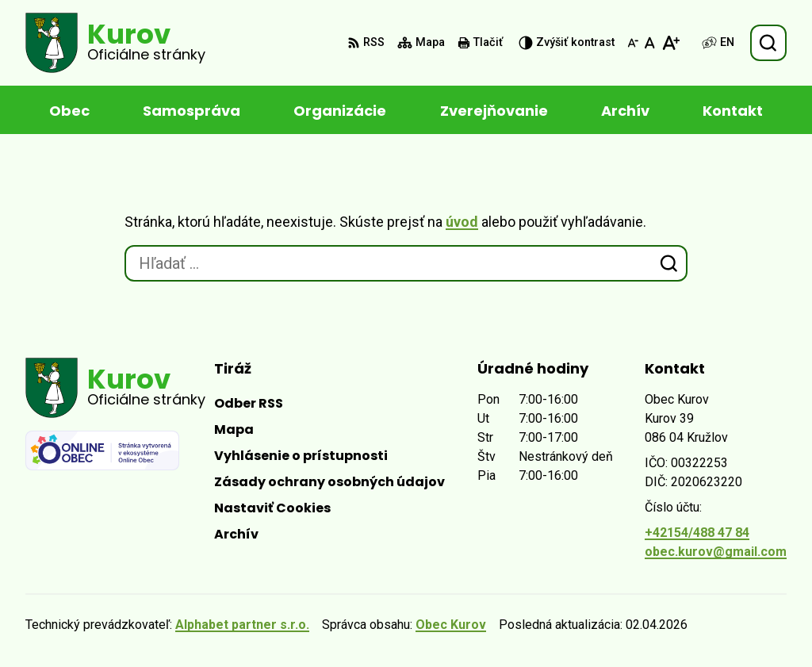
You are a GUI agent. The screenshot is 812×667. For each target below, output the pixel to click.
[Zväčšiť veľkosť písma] (670, 43)
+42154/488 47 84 (697, 533)
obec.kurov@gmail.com (716, 552)
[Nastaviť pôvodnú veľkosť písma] (650, 43)
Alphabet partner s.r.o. (242, 625)
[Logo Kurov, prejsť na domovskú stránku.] (115, 43)
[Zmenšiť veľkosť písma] (633, 43)
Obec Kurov (451, 625)
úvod (462, 222)
